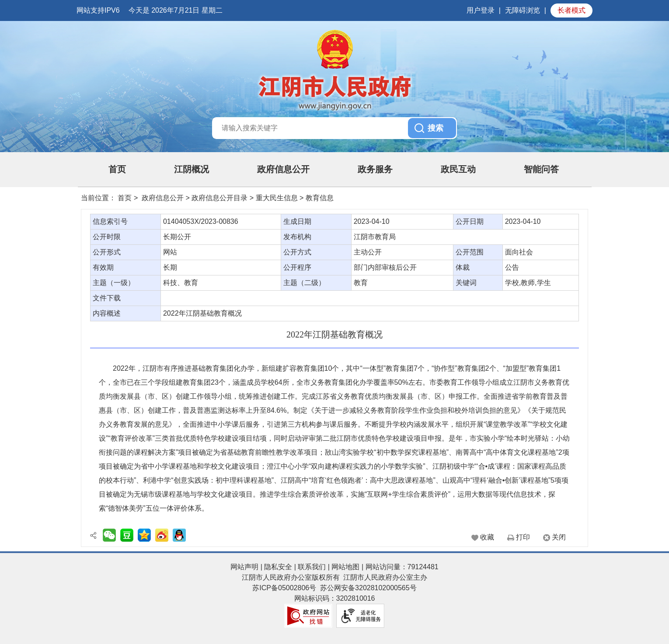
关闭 (559, 537)
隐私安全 (278, 567)
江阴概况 (192, 169)
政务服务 (375, 169)
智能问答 (541, 169)
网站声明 (244, 567)
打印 (523, 537)
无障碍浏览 (523, 10)
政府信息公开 (283, 169)
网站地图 (345, 567)
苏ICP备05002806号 (284, 588)
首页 (117, 169)
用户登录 (481, 10)
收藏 (487, 537)
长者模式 (571, 10)
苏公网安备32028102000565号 (368, 588)
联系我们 (312, 567)
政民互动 (458, 169)
